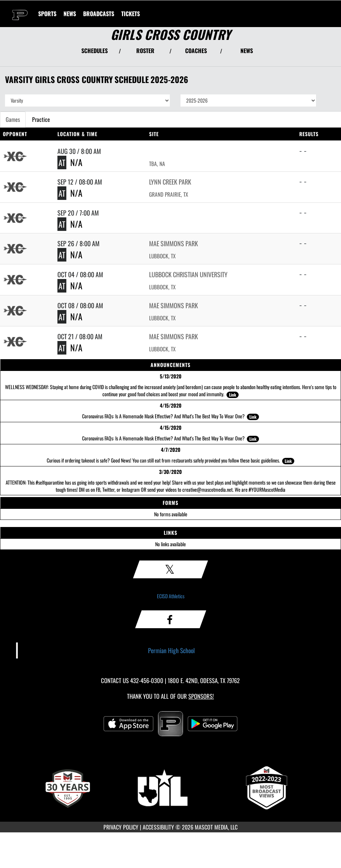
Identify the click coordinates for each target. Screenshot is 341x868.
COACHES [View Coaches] (196, 51)
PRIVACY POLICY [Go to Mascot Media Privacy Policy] (121, 827)
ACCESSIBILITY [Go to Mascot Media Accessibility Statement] (158, 827)
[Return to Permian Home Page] (20, 9)
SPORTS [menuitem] (47, 14)
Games (13, 119)
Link (233, 395)
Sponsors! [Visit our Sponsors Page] (201, 696)
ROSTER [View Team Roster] (145, 51)
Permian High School (171, 650)
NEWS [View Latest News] (247, 51)
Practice (41, 119)
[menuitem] (70, 14)
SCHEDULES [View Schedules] (95, 51)
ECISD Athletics (171, 596)
